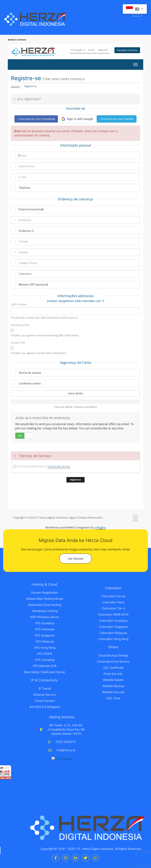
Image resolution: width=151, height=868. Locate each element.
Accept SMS (18, 342)
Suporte (15, 86)
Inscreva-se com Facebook (36, 119)
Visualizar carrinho (127, 50)
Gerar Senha (75, 393)
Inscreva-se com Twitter (117, 119)
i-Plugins (100, 527)
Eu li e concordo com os (44, 466)
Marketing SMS (20, 325)
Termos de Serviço (59, 466)
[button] (77, 119)
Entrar (91, 50)
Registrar (103, 50)
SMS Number (19, 304)
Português (78, 50)
